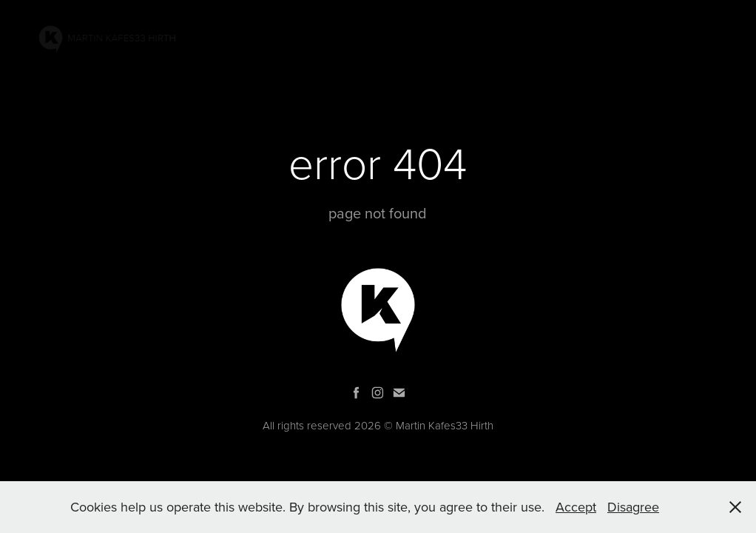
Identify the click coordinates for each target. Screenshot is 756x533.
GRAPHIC (536, 40)
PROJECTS (435, 40)
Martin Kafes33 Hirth (445, 425)
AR (486, 40)
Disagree (633, 507)
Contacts (642, 40)
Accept (576, 507)
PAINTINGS (361, 40)
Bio (586, 40)
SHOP (703, 40)
